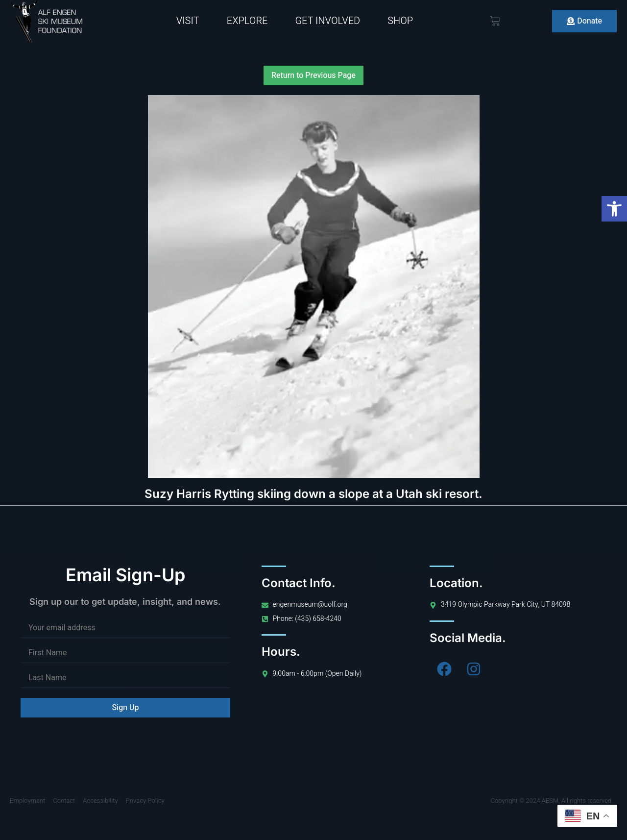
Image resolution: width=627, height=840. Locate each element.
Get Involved (327, 21)
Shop (400, 21)
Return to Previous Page (313, 75)
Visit (188, 21)
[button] (614, 209)
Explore (247, 21)
